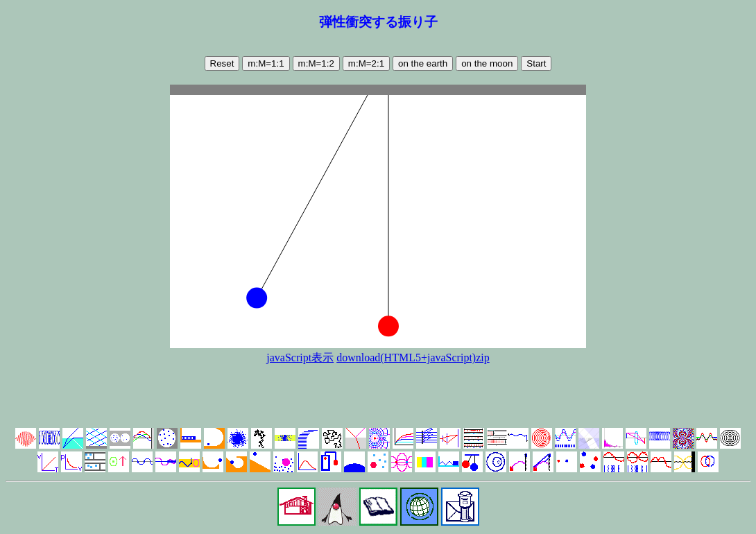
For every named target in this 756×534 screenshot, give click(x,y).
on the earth (423, 63)
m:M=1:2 (316, 63)
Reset (222, 63)
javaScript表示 (300, 358)
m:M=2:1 (366, 63)
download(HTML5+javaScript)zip (413, 358)
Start (536, 63)
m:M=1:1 (266, 63)
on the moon (487, 63)
